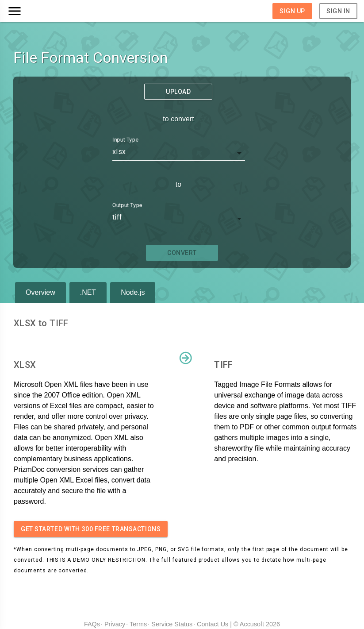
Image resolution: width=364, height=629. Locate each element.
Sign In (338, 11)
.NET (88, 292)
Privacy (115, 624)
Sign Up (292, 11)
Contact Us (213, 624)
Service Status (172, 624)
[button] (50, 11)
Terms (138, 624)
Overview (40, 292)
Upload (178, 92)
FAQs (92, 624)
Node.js (133, 292)
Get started (91, 529)
